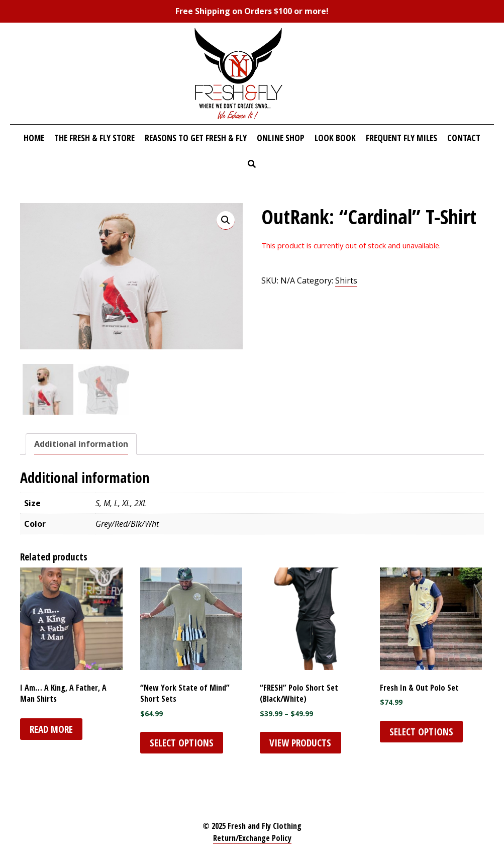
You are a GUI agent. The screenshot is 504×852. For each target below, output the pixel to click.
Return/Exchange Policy (252, 838)
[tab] (81, 444)
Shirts (346, 280)
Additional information (81, 444)
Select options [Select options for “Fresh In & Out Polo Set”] (421, 732)
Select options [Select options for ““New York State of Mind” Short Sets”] (182, 743)
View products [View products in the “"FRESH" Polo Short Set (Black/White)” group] (300, 743)
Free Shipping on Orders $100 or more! (252, 11)
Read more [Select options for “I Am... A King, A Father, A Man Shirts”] (51, 729)
